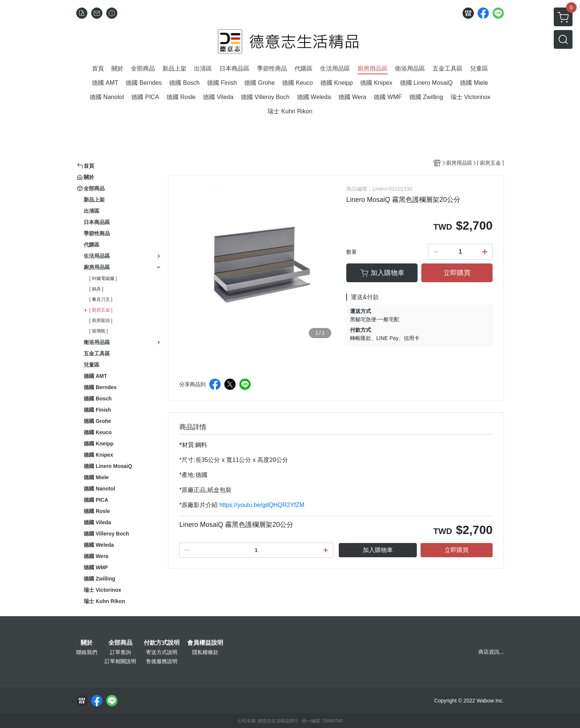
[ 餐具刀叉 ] (101, 299)
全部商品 (120, 643)
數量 (352, 252)
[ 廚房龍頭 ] (101, 320)
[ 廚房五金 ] (101, 310)
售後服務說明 (162, 661)
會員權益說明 (205, 643)
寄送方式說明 (162, 652)
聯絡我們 (87, 652)
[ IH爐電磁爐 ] (103, 278)
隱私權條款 (205, 652)
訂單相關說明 (120, 661)
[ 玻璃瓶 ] (98, 331)
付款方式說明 (162, 643)
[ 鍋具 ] (96, 289)
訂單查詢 (120, 652)
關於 (87, 643)
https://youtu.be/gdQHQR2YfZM (262, 505)
